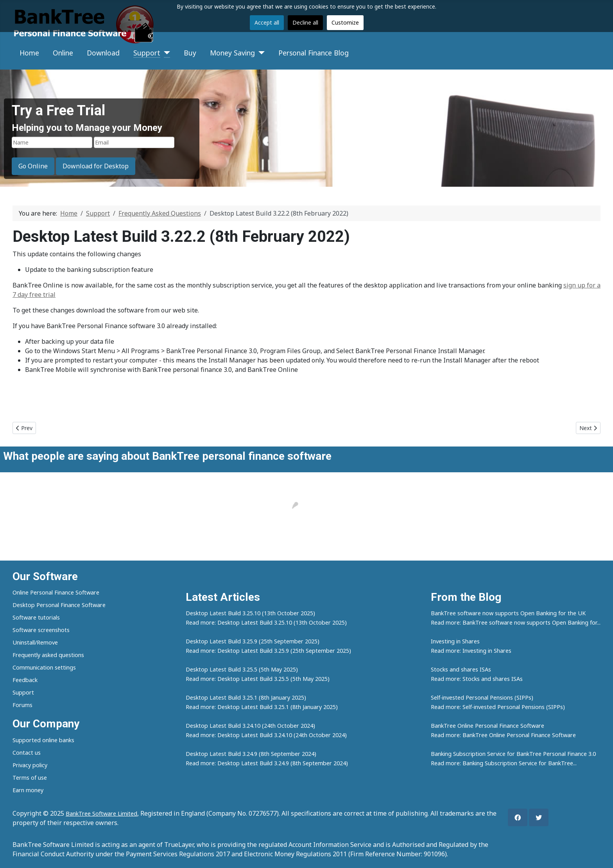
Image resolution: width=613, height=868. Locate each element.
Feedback (25, 680)
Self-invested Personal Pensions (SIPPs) (482, 697)
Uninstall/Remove (35, 642)
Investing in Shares (455, 641)
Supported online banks (43, 740)
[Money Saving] (260, 53)
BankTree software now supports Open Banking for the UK (508, 613)
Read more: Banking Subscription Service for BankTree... (504, 763)
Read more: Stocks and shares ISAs (477, 679)
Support (147, 53)
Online (63, 53)
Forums (22, 705)
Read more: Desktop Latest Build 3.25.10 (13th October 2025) (266, 622)
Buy (190, 53)
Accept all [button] (267, 22)
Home (29, 53)
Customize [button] (345, 22)
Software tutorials (36, 617)
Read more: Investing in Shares (471, 651)
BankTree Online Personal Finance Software (488, 726)
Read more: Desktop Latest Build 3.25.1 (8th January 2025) (262, 707)
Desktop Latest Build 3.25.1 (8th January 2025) (246, 697)
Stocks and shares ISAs (461, 669)
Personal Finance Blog (314, 53)
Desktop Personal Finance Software (59, 605)
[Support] (165, 53)
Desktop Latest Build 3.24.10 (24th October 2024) (250, 726)
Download (103, 53)
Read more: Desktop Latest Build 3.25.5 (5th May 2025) (258, 679)
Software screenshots (41, 630)
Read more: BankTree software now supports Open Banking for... (516, 622)
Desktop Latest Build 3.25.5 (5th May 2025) (242, 669)
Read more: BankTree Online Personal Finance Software (503, 735)
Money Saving (232, 53)
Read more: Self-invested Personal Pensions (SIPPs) (498, 707)
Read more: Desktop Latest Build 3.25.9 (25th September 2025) (268, 651)
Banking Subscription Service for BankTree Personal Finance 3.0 (513, 754)
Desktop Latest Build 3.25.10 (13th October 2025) (250, 613)
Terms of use (30, 778)
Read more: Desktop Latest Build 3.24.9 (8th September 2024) (267, 763)
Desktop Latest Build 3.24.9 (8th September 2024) (251, 754)
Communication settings (44, 667)
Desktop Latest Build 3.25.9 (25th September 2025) (253, 641)
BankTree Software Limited (101, 814)
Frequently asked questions (48, 655)
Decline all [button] (305, 22)
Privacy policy (30, 765)
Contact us (27, 753)
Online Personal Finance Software (56, 592)
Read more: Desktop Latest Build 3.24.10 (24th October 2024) (266, 735)
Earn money (28, 790)
